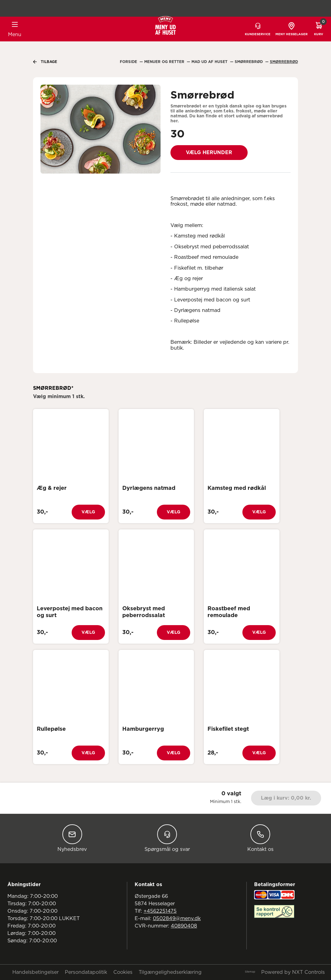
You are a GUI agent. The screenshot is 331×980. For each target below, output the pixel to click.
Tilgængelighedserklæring (170, 972)
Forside (129, 62)
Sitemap (250, 972)
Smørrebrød (284, 62)
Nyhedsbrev (72, 838)
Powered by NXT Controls (293, 972)
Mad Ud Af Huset (210, 62)
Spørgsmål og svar (167, 838)
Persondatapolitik (86, 972)
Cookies (123, 972)
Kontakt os (260, 838)
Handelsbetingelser (36, 972)
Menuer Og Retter (165, 62)
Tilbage (45, 62)
